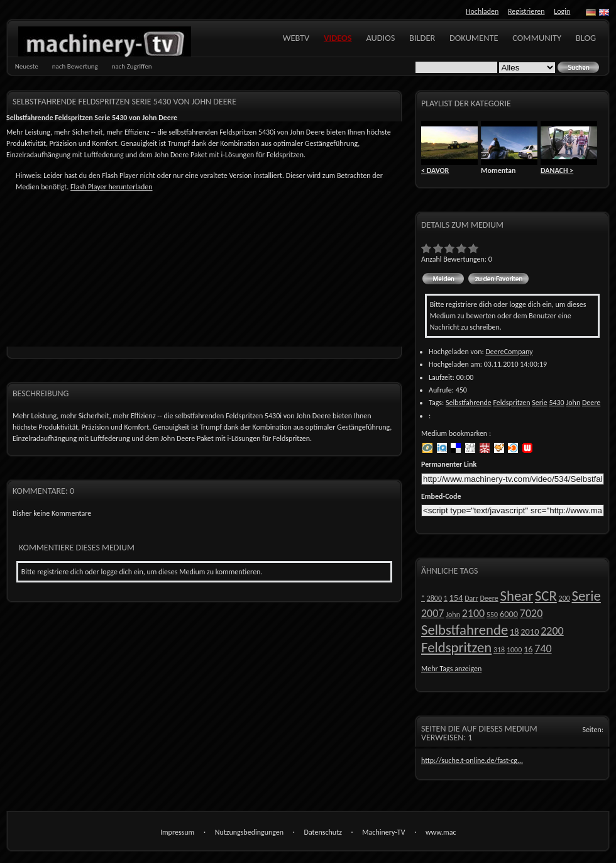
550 (492, 615)
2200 (552, 631)
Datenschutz (323, 832)
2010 (530, 632)
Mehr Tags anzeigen (451, 669)
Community (537, 38)
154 (456, 598)
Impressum (177, 832)
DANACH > (557, 170)
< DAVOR (435, 170)
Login (562, 11)
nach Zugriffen (132, 66)
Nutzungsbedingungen (249, 832)
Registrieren (526, 11)
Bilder (422, 38)
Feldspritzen (511, 403)
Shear (516, 596)
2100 (474, 613)
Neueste (27, 66)
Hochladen (482, 11)
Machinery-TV (383, 832)
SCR (546, 596)
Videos (338, 38)
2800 (434, 598)
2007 (433, 613)
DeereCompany (509, 352)
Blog (586, 38)
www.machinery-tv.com (441, 833)
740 (543, 649)
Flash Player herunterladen (111, 187)
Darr (471, 598)
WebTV (296, 38)
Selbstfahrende (469, 403)
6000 (509, 614)
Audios (380, 38)
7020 (531, 613)
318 (499, 650)
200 (564, 598)
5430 (556, 403)
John (573, 403)
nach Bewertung (75, 66)
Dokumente (474, 38)
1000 (514, 650)
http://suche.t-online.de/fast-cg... (472, 760)
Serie (539, 403)
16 (528, 649)
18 (514, 632)
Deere (591, 403)
